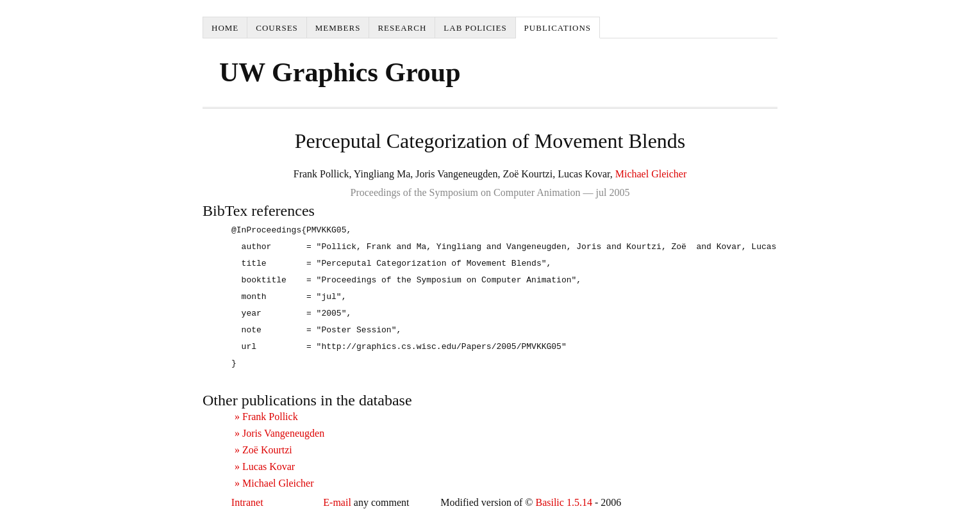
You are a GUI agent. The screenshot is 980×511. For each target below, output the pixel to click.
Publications (558, 28)
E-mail (337, 502)
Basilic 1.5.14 (563, 502)
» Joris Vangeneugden (279, 433)
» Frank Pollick (266, 417)
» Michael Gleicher (274, 483)
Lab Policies (475, 28)
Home (225, 28)
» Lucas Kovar (265, 466)
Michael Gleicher (651, 174)
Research (402, 28)
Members (338, 28)
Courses (277, 28)
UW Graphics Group (340, 72)
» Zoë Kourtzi (263, 450)
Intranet (247, 502)
